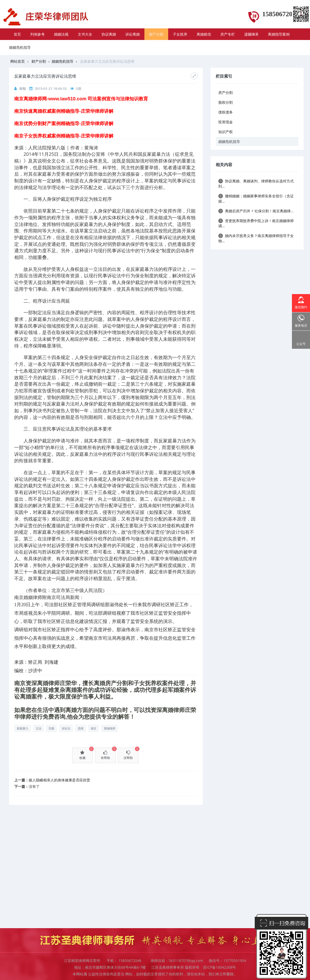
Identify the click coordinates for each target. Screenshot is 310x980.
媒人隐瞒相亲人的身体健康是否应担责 (59, 780)
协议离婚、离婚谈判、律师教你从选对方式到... (256, 184)
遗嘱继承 (251, 34)
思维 (81, 728)
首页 (17, 34)
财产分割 (156, 34)
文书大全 (85, 34)
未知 (22, 88)
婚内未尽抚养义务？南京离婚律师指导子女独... (256, 238)
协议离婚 (109, 34)
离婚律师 (110, 728)
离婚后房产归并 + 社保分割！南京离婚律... (256, 211)
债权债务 (226, 112)
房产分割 (226, 92)
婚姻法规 (61, 34)
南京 (94, 728)
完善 (51, 728)
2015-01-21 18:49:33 (51, 88)
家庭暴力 (22, 728)
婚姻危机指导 (63, 61)
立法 (38, 728)
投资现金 (226, 122)
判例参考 (37, 34)
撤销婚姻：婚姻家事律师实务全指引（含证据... (256, 199)
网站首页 (18, 61)
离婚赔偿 (204, 34)
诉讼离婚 (133, 34)
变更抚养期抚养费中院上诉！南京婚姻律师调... (256, 223)
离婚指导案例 (279, 34)
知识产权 (226, 132)
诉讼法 (66, 728)
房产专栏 (228, 34)
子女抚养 (180, 34)
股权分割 (226, 102)
